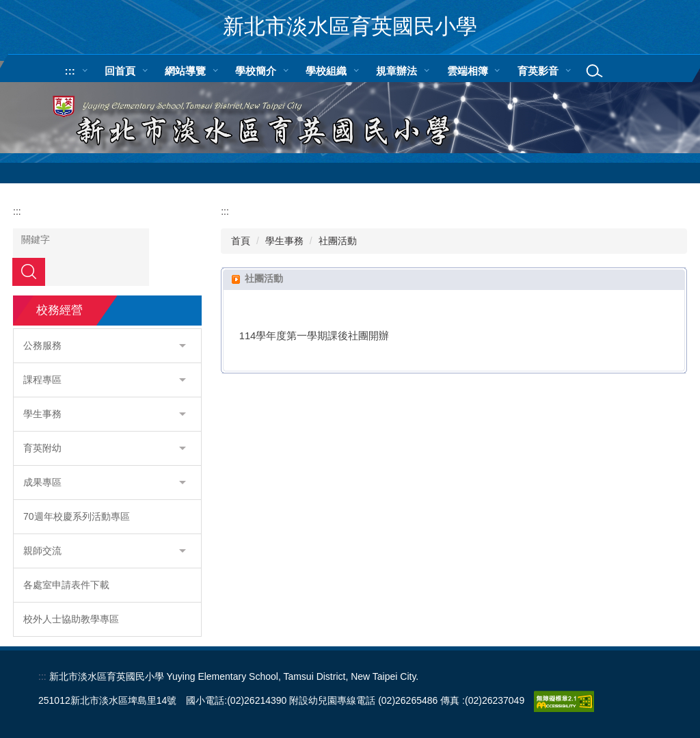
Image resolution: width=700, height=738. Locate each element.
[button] (107, 346)
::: (70, 71)
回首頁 (120, 71)
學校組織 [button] (326, 71)
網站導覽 (185, 71)
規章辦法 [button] (396, 71)
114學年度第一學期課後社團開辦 (314, 336)
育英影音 (538, 71)
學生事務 (284, 241)
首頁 (241, 241)
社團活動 (338, 241)
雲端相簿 (468, 71)
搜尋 (29, 272)
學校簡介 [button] (256, 71)
